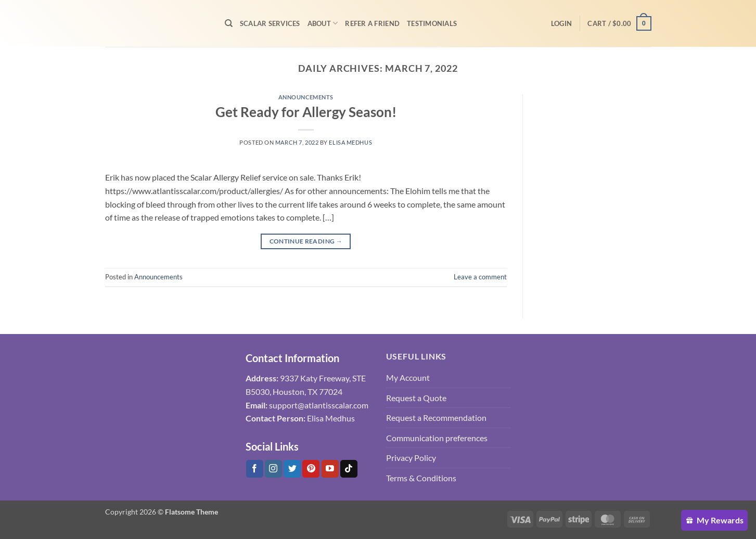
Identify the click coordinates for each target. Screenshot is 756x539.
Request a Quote (416, 398)
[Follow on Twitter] (292, 469)
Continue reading (306, 241)
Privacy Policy (411, 458)
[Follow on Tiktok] (349, 469)
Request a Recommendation (436, 418)
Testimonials (432, 23)
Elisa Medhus (350, 142)
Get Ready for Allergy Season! (306, 112)
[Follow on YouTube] (330, 469)
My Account (408, 377)
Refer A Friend (372, 23)
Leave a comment (480, 277)
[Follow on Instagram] (273, 469)
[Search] (229, 23)
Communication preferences (437, 438)
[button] (561, 23)
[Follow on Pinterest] (311, 469)
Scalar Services (270, 23)
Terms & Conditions (421, 478)
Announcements (306, 97)
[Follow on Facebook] (255, 469)
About (323, 23)
